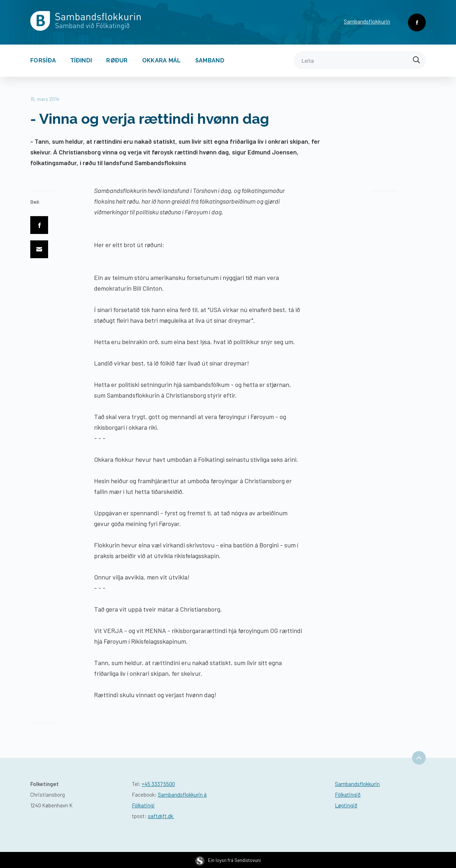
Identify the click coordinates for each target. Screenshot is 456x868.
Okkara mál (162, 60)
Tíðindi (81, 60)
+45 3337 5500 (158, 784)
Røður (117, 60)
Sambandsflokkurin (367, 21)
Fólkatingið (348, 795)
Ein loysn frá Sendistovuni (228, 860)
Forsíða (43, 60)
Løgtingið (346, 805)
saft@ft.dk (161, 816)
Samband (210, 60)
